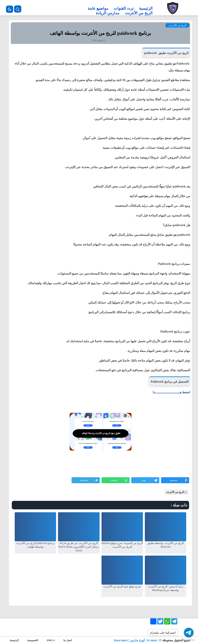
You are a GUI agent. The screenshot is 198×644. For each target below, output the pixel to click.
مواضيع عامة (98, 8)
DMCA (51, 640)
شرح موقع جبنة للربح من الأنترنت (122, 586)
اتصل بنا (68, 640)
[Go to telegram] (189, 633)
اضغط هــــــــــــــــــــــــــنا (171, 392)
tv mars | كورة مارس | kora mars (136, 640)
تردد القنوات (124, 8)
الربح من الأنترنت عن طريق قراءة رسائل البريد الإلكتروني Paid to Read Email (79, 547)
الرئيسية (146, 8)
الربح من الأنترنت (139, 13)
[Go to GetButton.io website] (189, 640)
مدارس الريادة (108, 13)
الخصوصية (33, 640)
